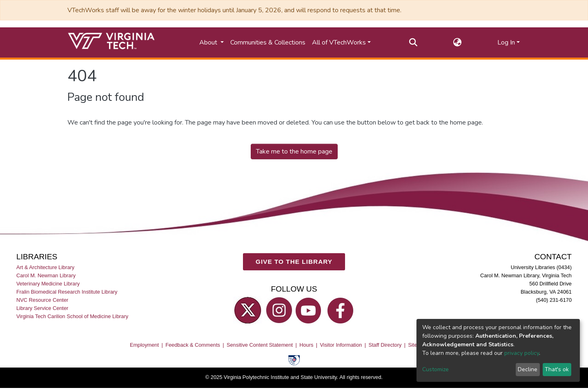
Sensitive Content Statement (260, 345)
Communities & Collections (268, 42)
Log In (506, 42)
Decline (528, 369)
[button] (458, 42)
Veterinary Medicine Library (48, 284)
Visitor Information (341, 345)
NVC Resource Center (42, 300)
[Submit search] (413, 42)
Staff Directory (385, 345)
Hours (306, 345)
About (209, 42)
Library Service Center (42, 309)
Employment (144, 345)
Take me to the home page (294, 152)
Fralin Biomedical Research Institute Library (67, 292)
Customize (435, 369)
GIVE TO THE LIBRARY (294, 262)
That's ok (557, 369)
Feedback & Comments (193, 345)
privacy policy (522, 353)
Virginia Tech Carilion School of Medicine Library (72, 317)
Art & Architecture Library (45, 267)
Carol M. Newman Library (46, 275)
